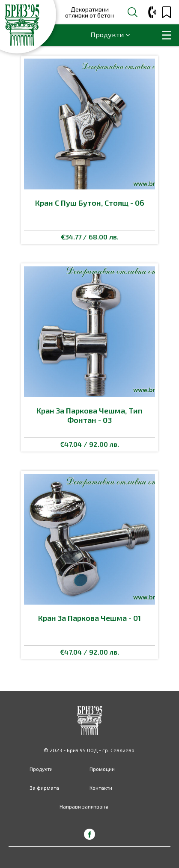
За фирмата (44, 788)
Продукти (107, 34)
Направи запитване (84, 806)
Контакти (101, 788)
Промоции (102, 769)
